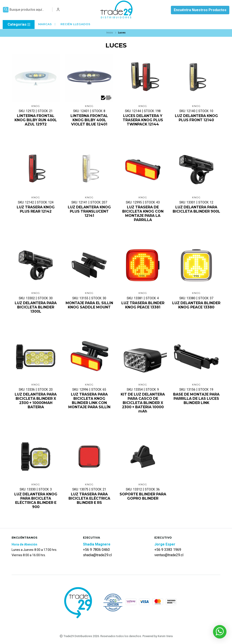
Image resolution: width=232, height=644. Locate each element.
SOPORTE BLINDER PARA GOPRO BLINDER (143, 497)
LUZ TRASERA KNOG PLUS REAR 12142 (36, 209)
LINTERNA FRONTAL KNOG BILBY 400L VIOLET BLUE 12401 (89, 120)
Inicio (110, 33)
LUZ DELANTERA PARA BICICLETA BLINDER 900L (196, 209)
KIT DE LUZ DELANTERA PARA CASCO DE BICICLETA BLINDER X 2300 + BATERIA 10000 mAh (143, 403)
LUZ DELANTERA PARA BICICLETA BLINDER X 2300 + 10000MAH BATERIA (36, 401)
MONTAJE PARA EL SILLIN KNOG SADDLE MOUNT (89, 305)
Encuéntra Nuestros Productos (200, 10)
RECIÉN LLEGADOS (75, 24)
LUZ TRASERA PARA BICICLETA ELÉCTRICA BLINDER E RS (89, 499)
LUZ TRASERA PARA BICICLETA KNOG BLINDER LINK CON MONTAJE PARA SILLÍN (89, 401)
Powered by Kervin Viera (158, 637)
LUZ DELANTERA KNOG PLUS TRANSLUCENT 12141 (89, 212)
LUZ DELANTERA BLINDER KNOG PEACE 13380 (196, 307)
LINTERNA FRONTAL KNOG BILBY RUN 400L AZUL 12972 (36, 120)
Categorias (19, 25)
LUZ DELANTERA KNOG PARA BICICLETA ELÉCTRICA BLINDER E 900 (36, 501)
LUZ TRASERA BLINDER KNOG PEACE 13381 (143, 305)
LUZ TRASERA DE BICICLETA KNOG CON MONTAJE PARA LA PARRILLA (143, 214)
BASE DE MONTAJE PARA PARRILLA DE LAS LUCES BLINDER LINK (196, 399)
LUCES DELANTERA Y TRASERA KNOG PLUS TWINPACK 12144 (143, 120)
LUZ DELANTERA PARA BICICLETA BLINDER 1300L (36, 307)
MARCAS (48, 24)
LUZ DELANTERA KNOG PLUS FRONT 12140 (196, 118)
